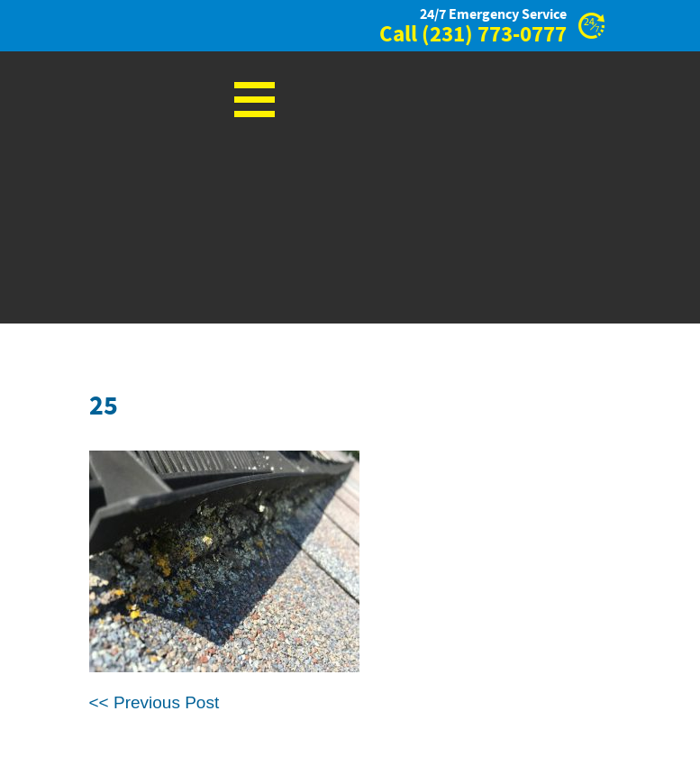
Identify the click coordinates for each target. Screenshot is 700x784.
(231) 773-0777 (494, 35)
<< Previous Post (155, 702)
